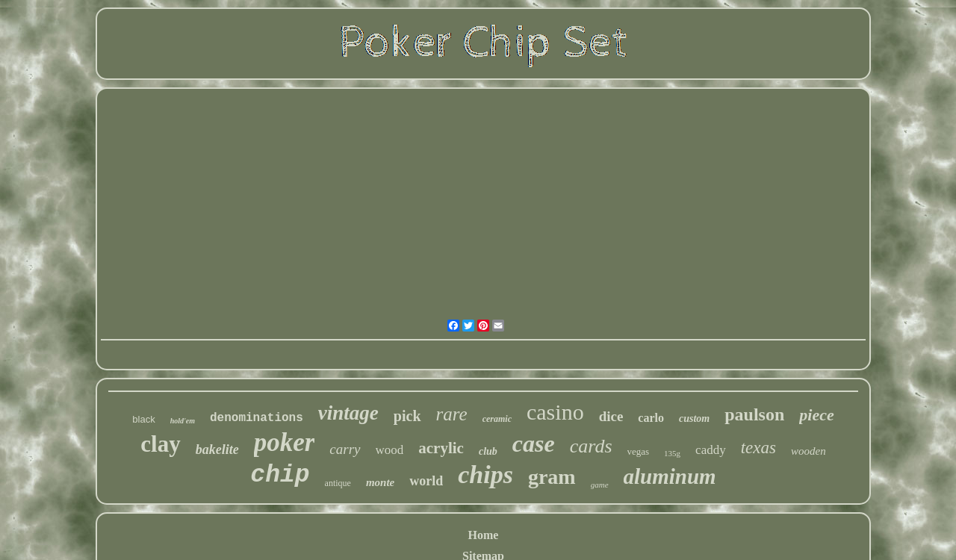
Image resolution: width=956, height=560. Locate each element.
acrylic (441, 448)
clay (160, 444)
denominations (257, 418)
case (534, 444)
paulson (754, 414)
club (488, 451)
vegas (639, 451)
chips (485, 475)
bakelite (217, 449)
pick (407, 416)
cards (591, 446)
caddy (711, 450)
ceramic (497, 419)
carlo (651, 418)
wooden (808, 451)
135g (672, 453)
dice (611, 416)
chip (280, 475)
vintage (348, 413)
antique (338, 483)
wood (390, 450)
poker (285, 442)
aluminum (670, 476)
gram (552, 477)
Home (484, 535)
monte (380, 482)
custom (694, 419)
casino (555, 412)
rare (452, 414)
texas (758, 448)
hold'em (183, 421)
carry (345, 449)
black (143, 419)
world (426, 481)
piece (816, 415)
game (600, 485)
